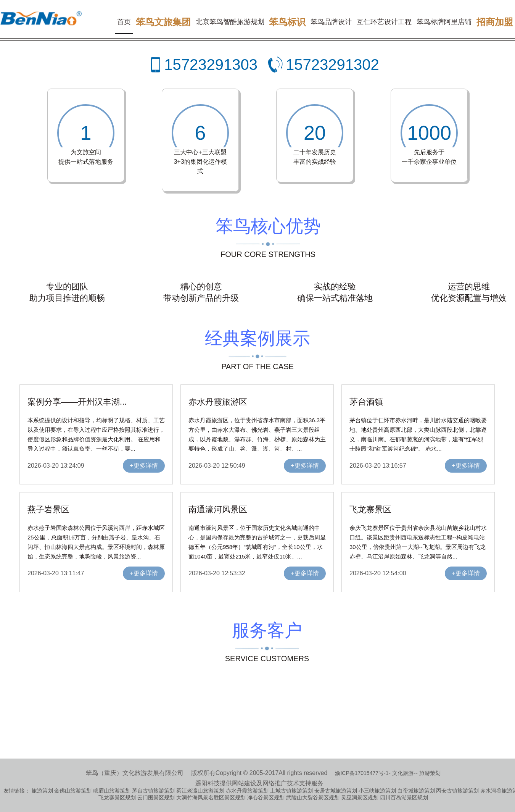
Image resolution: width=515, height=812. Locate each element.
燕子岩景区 (48, 509)
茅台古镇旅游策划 (153, 791)
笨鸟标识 (287, 22)
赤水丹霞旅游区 (218, 402)
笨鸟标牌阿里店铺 (444, 22)
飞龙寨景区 (370, 509)
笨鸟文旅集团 (163, 22)
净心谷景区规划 (266, 797)
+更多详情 (144, 466)
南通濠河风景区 (218, 509)
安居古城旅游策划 (336, 791)
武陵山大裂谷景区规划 (313, 797)
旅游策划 (430, 773)
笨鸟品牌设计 (331, 22)
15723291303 (211, 65)
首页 (124, 22)
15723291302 (332, 65)
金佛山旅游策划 (73, 791)
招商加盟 (495, 22)
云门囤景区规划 (156, 797)
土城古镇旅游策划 (291, 791)
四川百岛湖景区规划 (404, 797)
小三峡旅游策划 (377, 791)
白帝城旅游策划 (416, 791)
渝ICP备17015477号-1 (362, 773)
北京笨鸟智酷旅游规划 (230, 22)
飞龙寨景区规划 (117, 797)
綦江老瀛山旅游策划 (200, 791)
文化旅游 (403, 773)
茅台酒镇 (366, 402)
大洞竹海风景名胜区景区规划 (211, 797)
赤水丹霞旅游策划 (247, 791)
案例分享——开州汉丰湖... (77, 402)
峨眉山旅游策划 (112, 791)
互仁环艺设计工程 (384, 22)
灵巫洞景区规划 (360, 797)
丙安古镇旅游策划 (457, 791)
